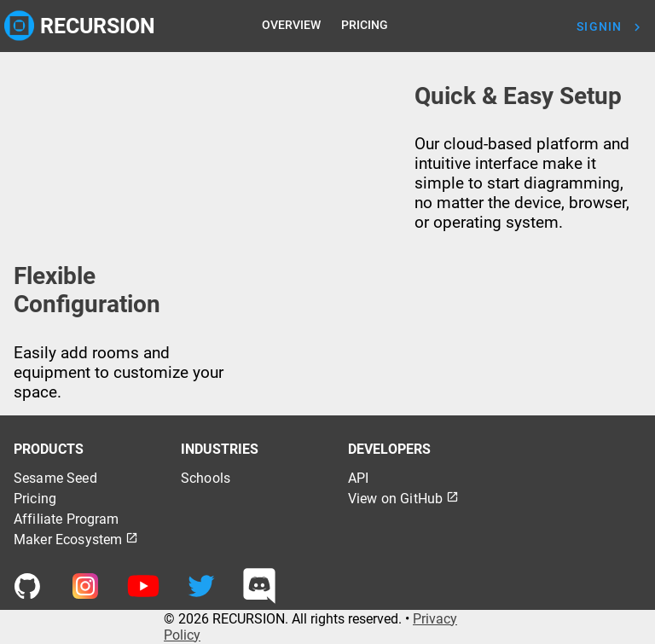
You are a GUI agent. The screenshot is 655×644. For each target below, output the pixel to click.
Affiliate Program (67, 519)
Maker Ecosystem (76, 540)
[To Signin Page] (614, 27)
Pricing (35, 499)
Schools (206, 478)
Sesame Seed (55, 478)
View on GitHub (403, 499)
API (358, 478)
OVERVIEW (291, 25)
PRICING (365, 25)
